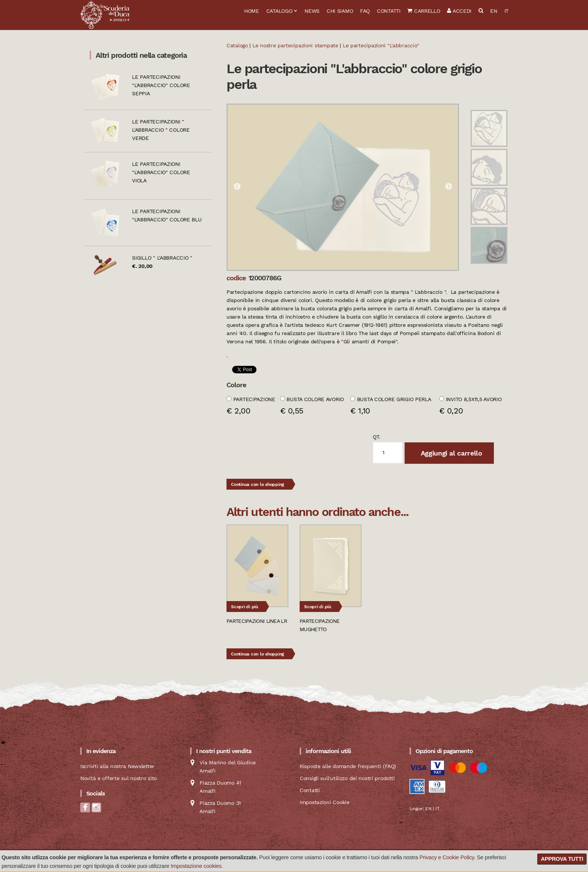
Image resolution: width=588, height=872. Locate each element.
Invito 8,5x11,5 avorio (474, 399)
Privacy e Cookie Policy (447, 857)
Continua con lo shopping (258, 484)
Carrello (424, 11)
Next (448, 187)
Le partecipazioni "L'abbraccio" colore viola (161, 172)
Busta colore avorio (315, 399)
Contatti (389, 11)
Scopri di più (244, 607)
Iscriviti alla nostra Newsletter (117, 766)
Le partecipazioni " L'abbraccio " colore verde (161, 130)
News (312, 11)
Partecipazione (254, 399)
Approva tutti (562, 859)
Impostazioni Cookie (325, 802)
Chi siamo (340, 11)
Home (252, 11)
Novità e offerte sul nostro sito (118, 778)
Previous (237, 187)
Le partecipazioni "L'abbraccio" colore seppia (161, 85)
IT (506, 11)
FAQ (365, 11)
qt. (376, 437)
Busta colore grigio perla (394, 399)
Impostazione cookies (196, 866)
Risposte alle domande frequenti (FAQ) (348, 766)
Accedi (459, 11)
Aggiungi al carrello (450, 453)
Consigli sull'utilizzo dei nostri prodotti (347, 778)
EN (493, 11)
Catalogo (279, 11)
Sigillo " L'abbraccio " (162, 258)
